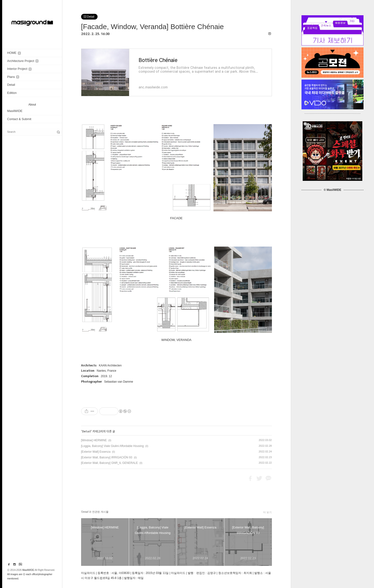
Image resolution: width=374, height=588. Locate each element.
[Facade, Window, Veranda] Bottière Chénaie (153, 27)
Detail (11, 85)
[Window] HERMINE (94, 440)
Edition (12, 93)
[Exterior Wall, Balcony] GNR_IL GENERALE (110, 463)
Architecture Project (23, 61)
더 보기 (267, 512)
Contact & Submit (19, 119)
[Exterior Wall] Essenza (96, 452)
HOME (14, 53)
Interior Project (19, 69)
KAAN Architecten (110, 365)
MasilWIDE (15, 111)
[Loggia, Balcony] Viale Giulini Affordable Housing (112, 446)
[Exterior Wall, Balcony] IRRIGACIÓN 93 (107, 457)
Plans (13, 77)
